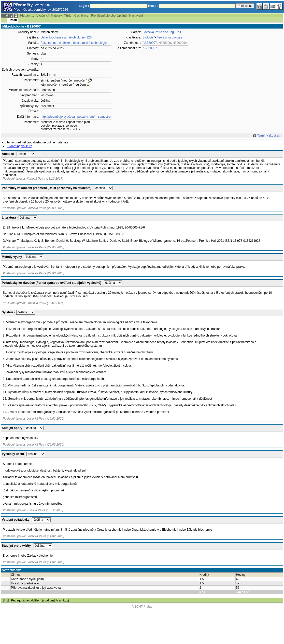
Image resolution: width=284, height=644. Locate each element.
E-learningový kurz (19, 146)
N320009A (180, 43)
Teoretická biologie (169, 37)
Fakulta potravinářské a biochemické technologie (74, 43)
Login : (84, 6)
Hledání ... (27, 16)
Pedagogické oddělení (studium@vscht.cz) (40, 600)
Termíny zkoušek (268, 136)
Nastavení (136, 16)
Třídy (68, 16)
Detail (13, 20)
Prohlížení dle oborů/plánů (109, 16)
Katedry (56, 16)
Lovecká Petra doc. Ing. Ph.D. (163, 32)
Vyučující (42, 16)
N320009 (165, 43)
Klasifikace (81, 16)
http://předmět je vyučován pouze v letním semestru (76, 117)
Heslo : (153, 6)
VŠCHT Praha (142, 607)
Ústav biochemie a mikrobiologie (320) (67, 37)
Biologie (148, 37)
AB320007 (150, 43)
